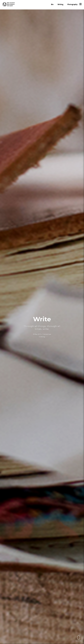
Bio (52, 4)
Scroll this (79, 638)
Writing (60, 4)
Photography (72, 4)
